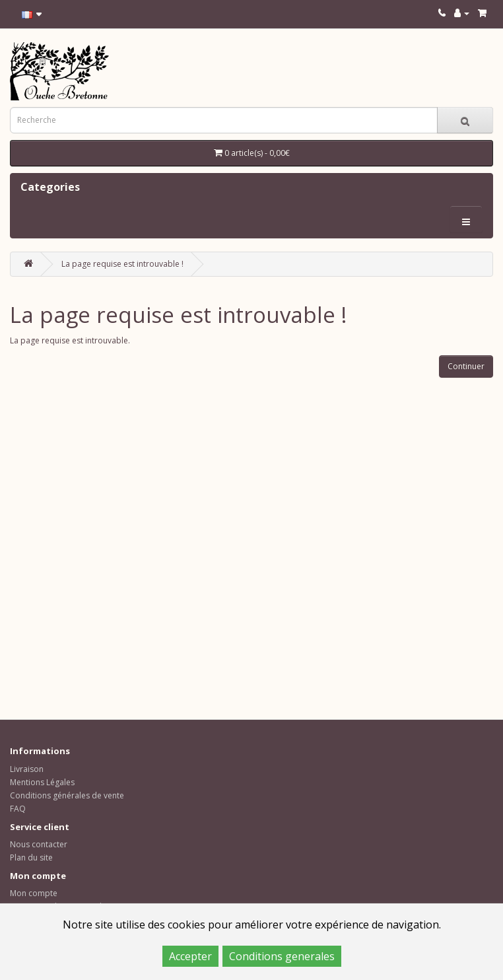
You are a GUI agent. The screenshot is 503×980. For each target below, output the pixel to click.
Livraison (27, 769)
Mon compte (34, 893)
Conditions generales (282, 956)
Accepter (190, 956)
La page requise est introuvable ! (122, 264)
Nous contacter (39, 844)
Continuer (466, 366)
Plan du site (31, 857)
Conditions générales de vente (67, 795)
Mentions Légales (42, 782)
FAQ (18, 809)
